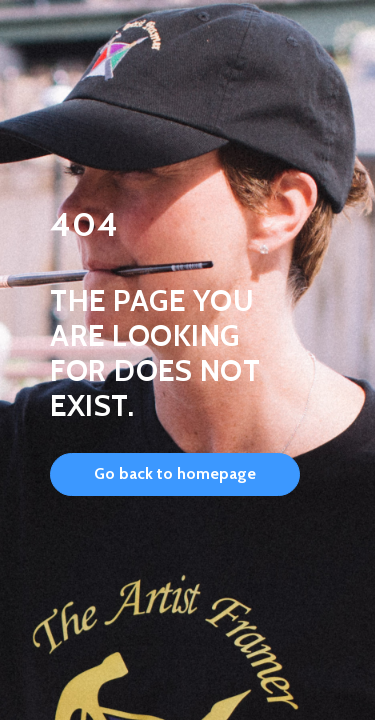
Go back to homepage (175, 473)
